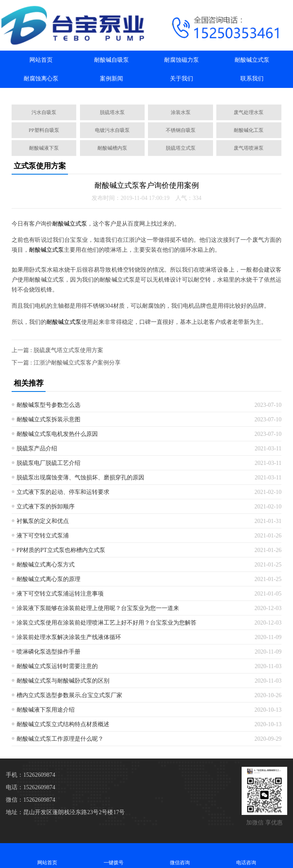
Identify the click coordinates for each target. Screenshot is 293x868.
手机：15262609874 (30, 775)
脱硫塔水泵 (112, 112)
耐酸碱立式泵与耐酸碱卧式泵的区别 (63, 681)
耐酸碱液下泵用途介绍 (46, 710)
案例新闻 (111, 79)
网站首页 (41, 60)
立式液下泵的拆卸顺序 (46, 507)
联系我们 (252, 79)
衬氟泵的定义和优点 (43, 521)
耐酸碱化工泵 (249, 130)
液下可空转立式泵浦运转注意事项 (60, 594)
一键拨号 (114, 855)
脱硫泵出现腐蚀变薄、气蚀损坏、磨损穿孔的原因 (80, 478)
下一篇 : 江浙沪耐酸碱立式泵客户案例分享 (66, 363)
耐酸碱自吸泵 (111, 60)
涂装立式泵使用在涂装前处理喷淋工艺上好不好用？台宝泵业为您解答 (107, 623)
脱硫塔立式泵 (181, 148)
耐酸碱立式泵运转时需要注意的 (57, 666)
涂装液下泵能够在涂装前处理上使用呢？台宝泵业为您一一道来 (98, 608)
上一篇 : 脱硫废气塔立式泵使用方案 (57, 350)
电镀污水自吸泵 (112, 130)
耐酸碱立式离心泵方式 (46, 565)
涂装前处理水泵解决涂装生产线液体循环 (69, 637)
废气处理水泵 (249, 112)
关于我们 (182, 79)
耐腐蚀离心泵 (41, 79)
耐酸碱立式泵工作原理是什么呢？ (60, 739)
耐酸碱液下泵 (44, 148)
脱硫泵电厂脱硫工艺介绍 (48, 463)
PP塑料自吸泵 (44, 130)
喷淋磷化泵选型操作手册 (48, 652)
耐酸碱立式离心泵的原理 (48, 579)
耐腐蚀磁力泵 (182, 60)
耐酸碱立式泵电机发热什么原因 (57, 434)
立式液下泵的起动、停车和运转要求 (63, 492)
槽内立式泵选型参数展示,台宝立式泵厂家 (70, 695)
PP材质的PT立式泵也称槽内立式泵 (61, 550)
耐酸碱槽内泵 (112, 148)
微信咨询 (180, 855)
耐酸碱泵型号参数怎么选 (48, 405)
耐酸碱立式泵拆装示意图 (48, 419)
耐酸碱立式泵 (252, 60)
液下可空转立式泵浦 (43, 536)
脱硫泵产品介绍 (37, 449)
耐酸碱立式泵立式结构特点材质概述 (63, 724)
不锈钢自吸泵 (181, 130)
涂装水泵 (181, 112)
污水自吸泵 (44, 112)
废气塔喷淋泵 (249, 148)
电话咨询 (246, 855)
